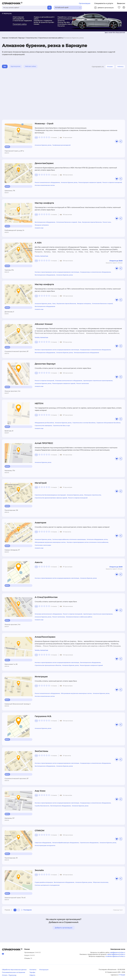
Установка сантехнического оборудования (69, 381)
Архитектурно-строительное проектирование (98, 381)
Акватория (40, 523)
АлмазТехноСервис (45, 637)
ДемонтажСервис (44, 163)
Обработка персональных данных (14, 970)
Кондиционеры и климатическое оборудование (95, 272)
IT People (122, 975)
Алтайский (13, 38)
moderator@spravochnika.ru (115, 956)
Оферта (32, 975)
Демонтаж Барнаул (45, 364)
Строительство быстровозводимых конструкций (50, 495)
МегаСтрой (41, 483)
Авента (39, 562)
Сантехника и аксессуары (43, 545)
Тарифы (32, 972)
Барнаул (22, 38)
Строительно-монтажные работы (51, 38)
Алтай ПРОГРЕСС (44, 443)
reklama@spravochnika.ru (116, 954)
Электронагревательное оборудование (86, 353)
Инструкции (44, 970)
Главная (5, 38)
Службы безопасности (42, 806)
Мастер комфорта (44, 203)
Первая (7, 910)
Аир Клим (40, 791)
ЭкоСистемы (41, 751)
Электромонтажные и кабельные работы (79, 617)
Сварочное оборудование (43, 843)
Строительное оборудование (89, 843)
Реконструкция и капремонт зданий (90, 182)
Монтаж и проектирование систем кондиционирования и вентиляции (57, 272)
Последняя (27, 910)
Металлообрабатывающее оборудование (66, 843)
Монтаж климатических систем (45, 185)
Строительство (32, 38)
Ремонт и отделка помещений (112, 182)
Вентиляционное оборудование (45, 222)
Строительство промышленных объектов (48, 665)
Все (5, 66)
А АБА (38, 243)
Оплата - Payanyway (9, 975)
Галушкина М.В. (43, 716)
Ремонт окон (107, 222)
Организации (85, 3)
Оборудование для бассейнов (44, 423)
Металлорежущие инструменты (45, 845)
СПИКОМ (39, 831)
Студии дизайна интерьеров (44, 882)
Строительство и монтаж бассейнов (84, 423)
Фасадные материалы (42, 225)
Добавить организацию (64, 928)
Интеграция (41, 677)
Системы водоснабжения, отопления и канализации (69, 539)
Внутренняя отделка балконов (92, 222)
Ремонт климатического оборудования (47, 182)
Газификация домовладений (61, 145)
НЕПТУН (39, 404)
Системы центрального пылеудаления (47, 885)
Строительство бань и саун (61, 426)
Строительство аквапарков (43, 426)
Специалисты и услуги (104, 3)
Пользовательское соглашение (14, 972)
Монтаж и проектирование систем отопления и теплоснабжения (87, 542)
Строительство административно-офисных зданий (51, 498)
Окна (79, 222)
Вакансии (121, 3)
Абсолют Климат (44, 324)
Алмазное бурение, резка (43, 145)
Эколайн (39, 870)
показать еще (39, 228)
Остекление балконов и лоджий (67, 222)
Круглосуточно (16, 66)
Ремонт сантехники (83, 383)
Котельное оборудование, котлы (97, 539)
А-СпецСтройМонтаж (46, 597)
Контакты (33, 970)
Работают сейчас (31, 66)
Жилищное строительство (93, 495)
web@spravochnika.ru (117, 952)
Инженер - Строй (44, 124)
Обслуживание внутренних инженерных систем (50, 542)
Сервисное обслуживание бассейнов (108, 423)
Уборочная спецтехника (101, 882)
